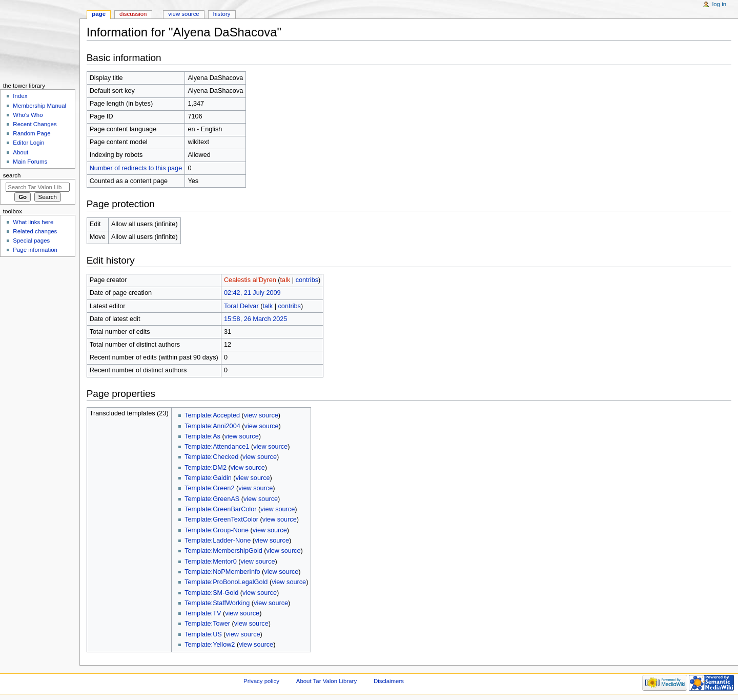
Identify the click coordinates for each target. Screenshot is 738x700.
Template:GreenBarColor (220, 509)
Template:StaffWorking (217, 603)
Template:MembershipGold (223, 551)
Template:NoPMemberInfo (222, 572)
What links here (33, 222)
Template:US (203, 634)
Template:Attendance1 (217, 447)
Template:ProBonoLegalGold (226, 582)
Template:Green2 (209, 488)
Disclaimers (389, 681)
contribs (307, 280)
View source (183, 14)
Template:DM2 (206, 468)
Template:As (202, 436)
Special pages (31, 241)
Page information (35, 250)
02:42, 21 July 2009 (252, 293)
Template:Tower (207, 624)
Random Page (32, 133)
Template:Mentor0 (211, 562)
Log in (719, 4)
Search (12, 175)
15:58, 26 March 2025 (255, 319)
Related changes (35, 231)
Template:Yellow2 (210, 645)
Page (99, 14)
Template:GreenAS (212, 499)
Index (20, 96)
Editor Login (28, 143)
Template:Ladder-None (218, 541)
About (20, 152)
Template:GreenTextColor (221, 519)
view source (261, 415)
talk (285, 280)
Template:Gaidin (208, 478)
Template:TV (203, 613)
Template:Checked (211, 457)
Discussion (133, 14)
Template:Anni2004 (212, 426)
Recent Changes (35, 124)
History (222, 14)
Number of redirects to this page (136, 168)
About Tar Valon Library (326, 681)
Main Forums (30, 162)
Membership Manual (39, 106)
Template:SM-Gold (211, 593)
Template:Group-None (217, 530)
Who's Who (28, 115)
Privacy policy (261, 681)
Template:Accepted (212, 415)
